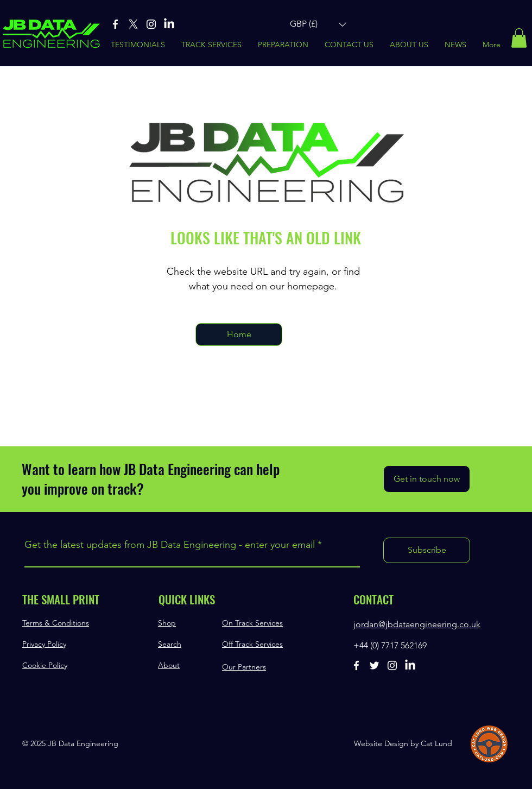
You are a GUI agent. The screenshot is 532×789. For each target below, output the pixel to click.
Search (170, 644)
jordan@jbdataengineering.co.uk (417, 624)
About (169, 665)
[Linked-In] (169, 24)
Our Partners (244, 667)
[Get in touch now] (427, 479)
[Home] (239, 334)
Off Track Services (252, 644)
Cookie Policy (45, 665)
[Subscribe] (427, 550)
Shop (167, 623)
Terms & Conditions (56, 623)
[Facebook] (115, 24)
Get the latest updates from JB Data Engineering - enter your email (170, 545)
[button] (318, 24)
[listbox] (318, 24)
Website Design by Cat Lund (403, 743)
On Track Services (252, 623)
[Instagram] (151, 24)
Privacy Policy (44, 644)
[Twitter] (374, 665)
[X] (133, 24)
